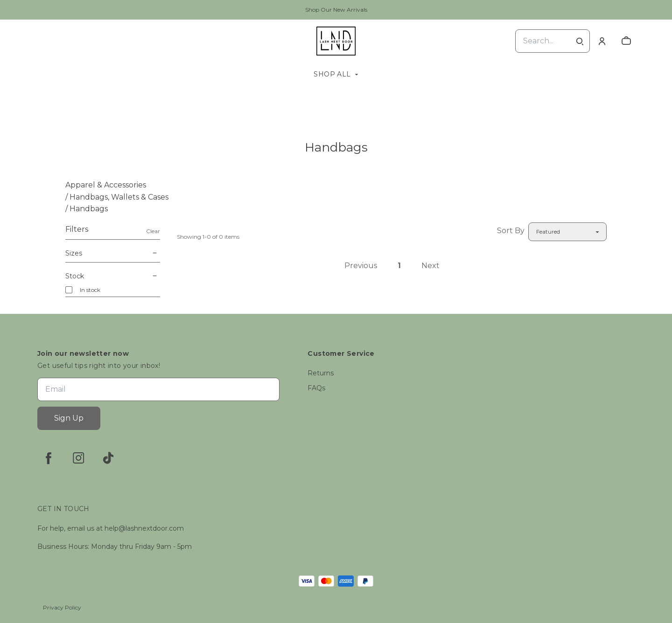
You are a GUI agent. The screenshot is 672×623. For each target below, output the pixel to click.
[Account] (602, 41)
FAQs (316, 388)
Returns (321, 373)
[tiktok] (108, 458)
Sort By (511, 231)
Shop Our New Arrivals (336, 10)
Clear (153, 231)
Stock (113, 276)
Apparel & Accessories (106, 185)
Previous (361, 266)
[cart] (626, 41)
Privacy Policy (62, 607)
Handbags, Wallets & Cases (119, 197)
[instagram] (78, 458)
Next (430, 266)
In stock (90, 290)
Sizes (113, 253)
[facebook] (49, 458)
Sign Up (69, 418)
